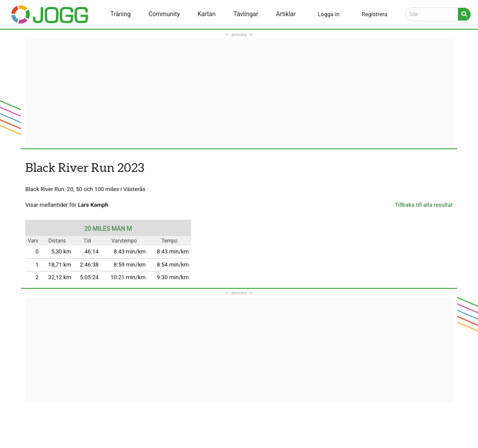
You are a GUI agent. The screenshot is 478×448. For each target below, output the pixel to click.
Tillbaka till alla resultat (424, 205)
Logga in (329, 14)
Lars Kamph (93, 205)
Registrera (374, 14)
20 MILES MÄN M (108, 229)
